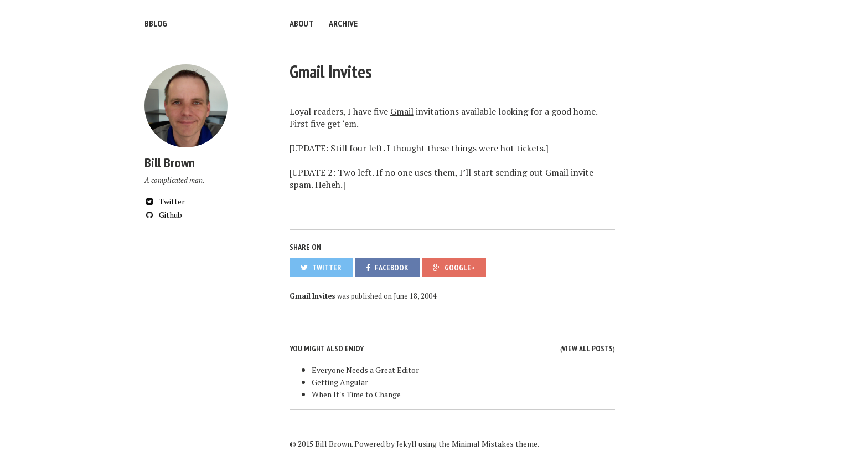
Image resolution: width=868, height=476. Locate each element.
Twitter (165, 201)
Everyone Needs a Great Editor (365, 370)
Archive (343, 23)
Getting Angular (340, 382)
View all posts (587, 349)
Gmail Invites (331, 71)
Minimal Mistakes (483, 444)
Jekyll (407, 444)
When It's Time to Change (356, 394)
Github (163, 215)
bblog (156, 23)
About (301, 23)
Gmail (402, 111)
